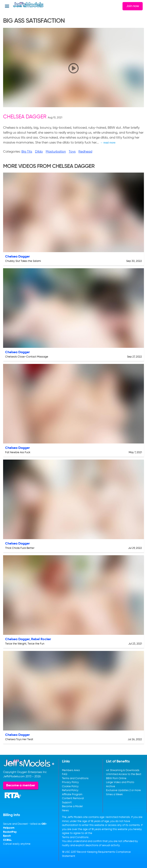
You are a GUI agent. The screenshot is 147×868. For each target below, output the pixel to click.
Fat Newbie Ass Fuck (18, 452)
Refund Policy (70, 790)
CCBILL (7, 840)
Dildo (39, 152)
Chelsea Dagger (25, 117)
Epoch (7, 836)
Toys (72, 152)
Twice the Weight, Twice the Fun (25, 644)
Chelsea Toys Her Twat (19, 739)
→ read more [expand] (108, 143)
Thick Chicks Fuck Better (20, 548)
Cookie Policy (70, 786)
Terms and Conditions (75, 778)
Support (67, 803)
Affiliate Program (72, 794)
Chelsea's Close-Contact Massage (27, 357)
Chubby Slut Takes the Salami (23, 261)
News (65, 811)
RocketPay (10, 832)
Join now (133, 6)
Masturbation (56, 152)
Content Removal (73, 798)
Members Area (71, 770)
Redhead (85, 152)
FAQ (65, 774)
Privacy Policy (70, 782)
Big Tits (27, 152)
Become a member (21, 786)
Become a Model (72, 806)
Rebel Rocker (41, 639)
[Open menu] (7, 6)
